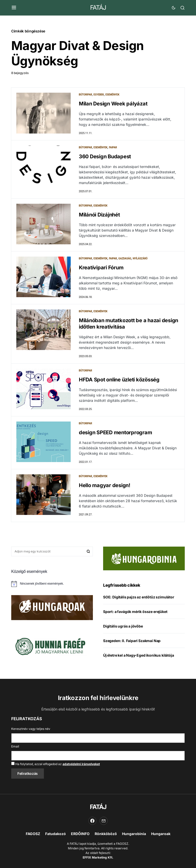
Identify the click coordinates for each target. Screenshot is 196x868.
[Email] (104, 821)
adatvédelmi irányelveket (81, 764)
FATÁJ (98, 8)
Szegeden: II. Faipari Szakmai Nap (132, 641)
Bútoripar (85, 95)
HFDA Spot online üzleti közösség (119, 380)
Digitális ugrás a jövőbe (123, 626)
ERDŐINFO (80, 834)
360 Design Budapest (105, 156)
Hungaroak (161, 834)
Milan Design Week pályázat (113, 104)
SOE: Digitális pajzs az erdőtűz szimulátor (139, 597)
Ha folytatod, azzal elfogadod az (56, 764)
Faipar (113, 147)
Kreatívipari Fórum (101, 268)
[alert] (52, 584)
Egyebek (99, 95)
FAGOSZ (33, 834)
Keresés (88, 551)
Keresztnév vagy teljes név (31, 729)
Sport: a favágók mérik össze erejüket (135, 612)
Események (112, 95)
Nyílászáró (140, 258)
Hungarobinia (134, 834)
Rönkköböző (106, 834)
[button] (14, 8)
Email (15, 746)
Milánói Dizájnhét (99, 215)
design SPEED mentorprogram (115, 432)
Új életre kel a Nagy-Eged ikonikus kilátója (138, 655)
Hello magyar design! (105, 485)
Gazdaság (125, 258)
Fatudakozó (56, 834)
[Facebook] (92, 821)
